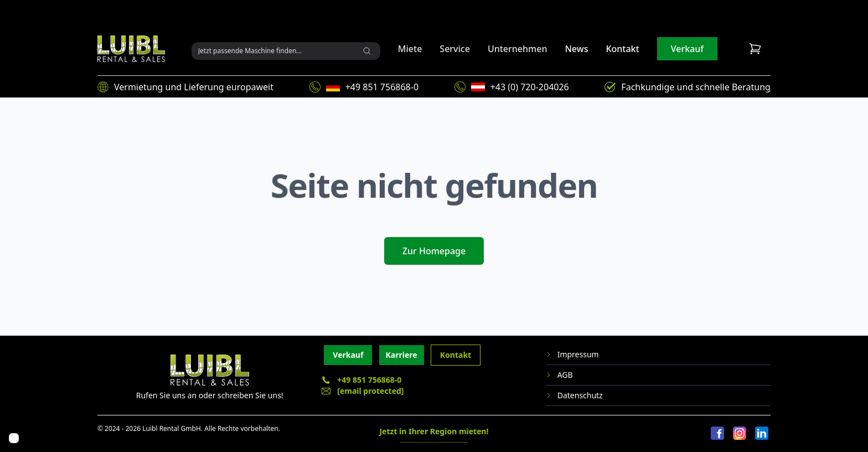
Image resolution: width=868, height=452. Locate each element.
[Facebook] (717, 434)
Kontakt (622, 49)
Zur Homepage (434, 251)
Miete (410, 49)
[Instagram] (740, 434)
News (576, 49)
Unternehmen (518, 49)
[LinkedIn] (762, 434)
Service (455, 49)
